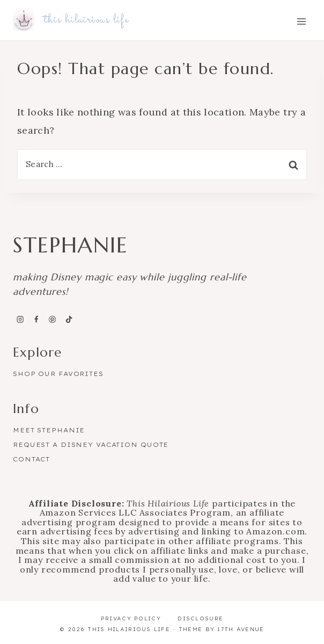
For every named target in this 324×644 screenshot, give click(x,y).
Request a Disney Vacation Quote (91, 445)
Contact (31, 459)
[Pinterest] (53, 319)
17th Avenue (241, 629)
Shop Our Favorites (58, 374)
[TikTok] (69, 319)
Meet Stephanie (49, 430)
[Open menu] (301, 21)
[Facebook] (36, 319)
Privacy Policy (131, 618)
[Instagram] (20, 319)
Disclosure (200, 618)
